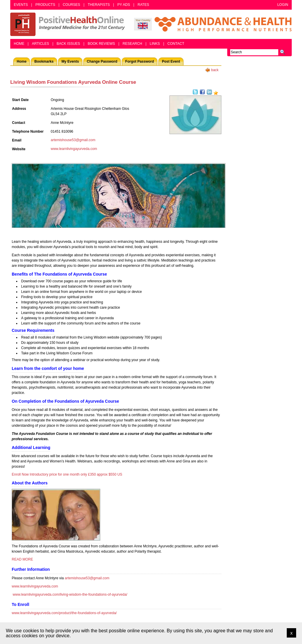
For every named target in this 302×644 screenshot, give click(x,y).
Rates (143, 5)
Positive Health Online (69, 24)
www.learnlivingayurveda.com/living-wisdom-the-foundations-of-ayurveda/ (70, 595)
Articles (40, 44)
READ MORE (22, 559)
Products (45, 5)
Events (21, 5)
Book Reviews (101, 44)
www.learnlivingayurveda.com (74, 149)
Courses (71, 5)
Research (132, 44)
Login (283, 5)
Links (155, 44)
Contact (176, 44)
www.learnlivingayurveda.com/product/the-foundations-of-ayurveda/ (64, 613)
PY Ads (124, 5)
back (215, 70)
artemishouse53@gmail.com (73, 140)
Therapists (99, 5)
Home (19, 44)
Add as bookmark (216, 93)
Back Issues (68, 44)
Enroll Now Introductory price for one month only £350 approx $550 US (67, 474)
